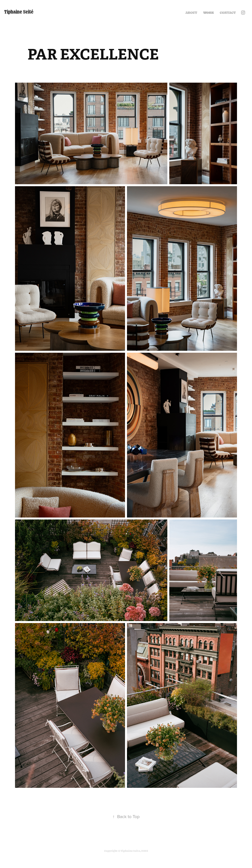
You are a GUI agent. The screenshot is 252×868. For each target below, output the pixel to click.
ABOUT (191, 13)
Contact (228, 13)
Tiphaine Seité (19, 12)
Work (209, 13)
